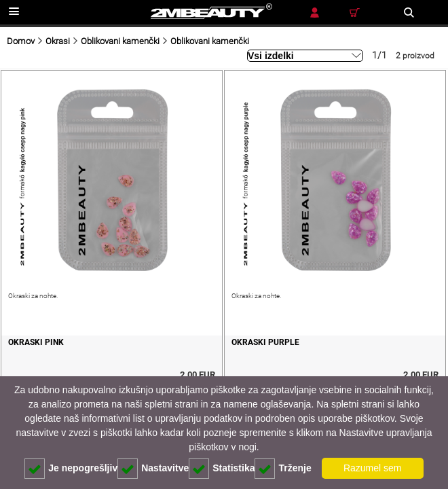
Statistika (222, 469)
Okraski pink (36, 342)
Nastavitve (153, 469)
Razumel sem (373, 468)
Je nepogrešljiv (71, 469)
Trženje (283, 469)
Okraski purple (265, 342)
